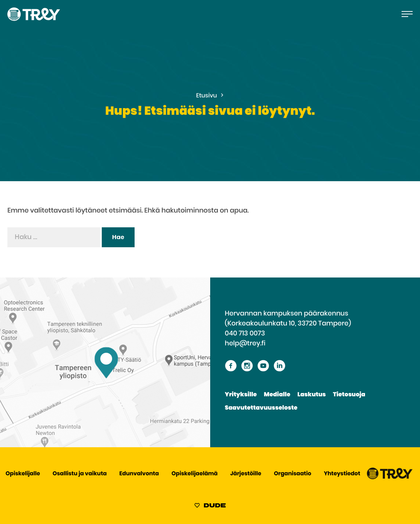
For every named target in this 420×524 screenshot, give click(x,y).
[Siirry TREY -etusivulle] (390, 478)
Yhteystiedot (342, 474)
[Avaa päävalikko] (407, 14)
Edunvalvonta (139, 474)
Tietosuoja (349, 395)
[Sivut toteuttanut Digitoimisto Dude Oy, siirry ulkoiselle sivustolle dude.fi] (210, 507)
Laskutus (311, 395)
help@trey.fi (245, 344)
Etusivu (207, 96)
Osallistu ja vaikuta (80, 474)
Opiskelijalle (23, 474)
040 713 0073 (245, 334)
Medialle (277, 395)
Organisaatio (293, 474)
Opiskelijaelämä (195, 474)
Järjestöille (246, 474)
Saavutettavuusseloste (261, 408)
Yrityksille (241, 395)
